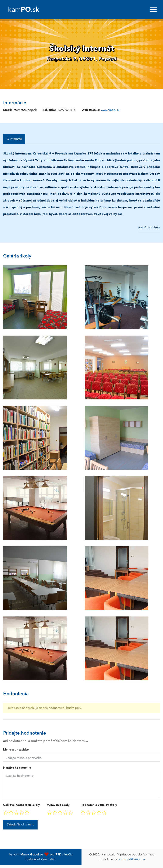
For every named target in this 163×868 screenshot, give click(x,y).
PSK (58, 854)
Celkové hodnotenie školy (21, 805)
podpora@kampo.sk (131, 859)
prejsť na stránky (149, 227)
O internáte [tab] (14, 139)
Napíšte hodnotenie (17, 768)
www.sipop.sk (110, 110)
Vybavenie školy (58, 805)
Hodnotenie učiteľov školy (99, 805)
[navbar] (153, 10)
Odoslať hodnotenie (20, 824)
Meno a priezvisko (16, 750)
